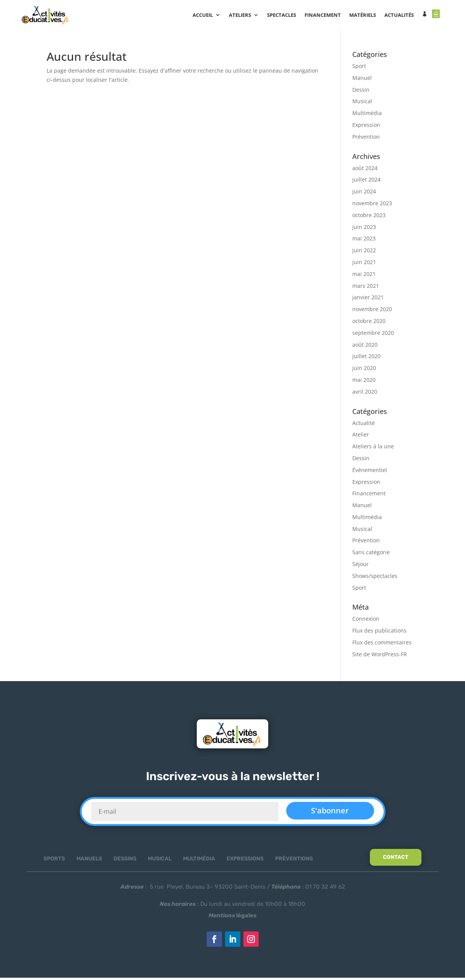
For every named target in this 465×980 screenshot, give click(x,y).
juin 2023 (364, 229)
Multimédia (367, 115)
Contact (396, 859)
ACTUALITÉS (402, 16)
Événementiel (370, 472)
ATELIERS (243, 16)
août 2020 (365, 346)
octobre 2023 (369, 217)
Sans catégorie (371, 554)
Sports (54, 861)
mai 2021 (364, 276)
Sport (359, 68)
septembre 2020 (373, 335)
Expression (366, 127)
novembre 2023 (372, 205)
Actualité (364, 425)
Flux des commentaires (382, 645)
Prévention (366, 139)
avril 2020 (365, 393)
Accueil (206, 16)
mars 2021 (366, 288)
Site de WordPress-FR (380, 656)
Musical (362, 103)
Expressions (245, 861)
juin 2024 (364, 194)
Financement (369, 496)
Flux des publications (379, 633)
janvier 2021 (368, 299)
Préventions (294, 861)
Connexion (366, 621)
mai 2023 (364, 241)
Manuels (89, 861)
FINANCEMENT (326, 16)
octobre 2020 (369, 323)
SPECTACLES (285, 16)
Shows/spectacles (375, 578)
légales (232, 918)
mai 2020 (364, 382)
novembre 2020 (372, 311)
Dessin (361, 92)
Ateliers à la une (373, 449)
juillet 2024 (366, 182)
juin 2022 (364, 252)
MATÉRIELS (366, 16)
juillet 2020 (366, 358)
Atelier (361, 437)
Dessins (125, 861)
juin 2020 (364, 370)
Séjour (360, 566)
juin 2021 (364, 264)
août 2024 (365, 170)
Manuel (362, 80)
